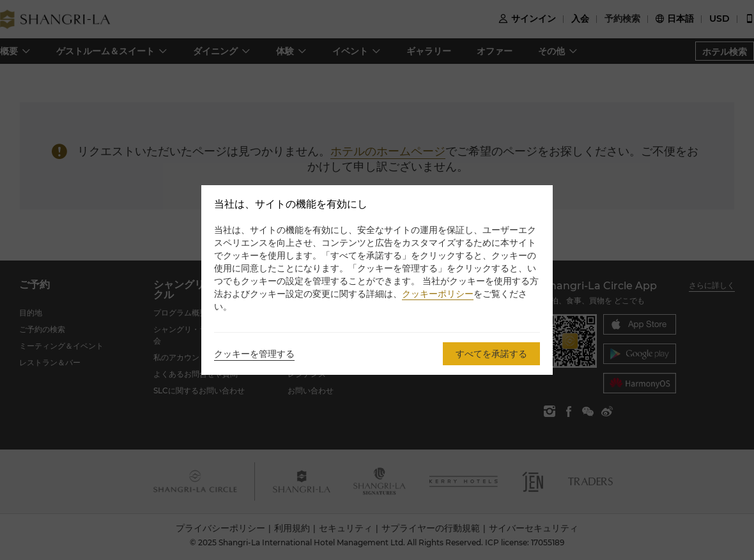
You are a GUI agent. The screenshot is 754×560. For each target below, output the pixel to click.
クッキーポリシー (438, 294)
